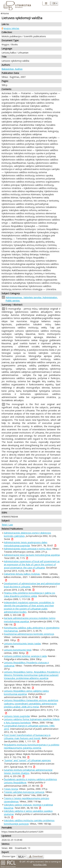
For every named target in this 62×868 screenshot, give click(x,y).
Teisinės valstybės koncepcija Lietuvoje (24, 792)
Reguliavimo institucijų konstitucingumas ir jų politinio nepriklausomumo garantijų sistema (32, 746)
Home (6, 13)
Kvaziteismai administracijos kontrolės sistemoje (29, 634)
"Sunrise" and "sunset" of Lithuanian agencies (27, 760)
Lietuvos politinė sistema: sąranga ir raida (25, 656)
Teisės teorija (11, 789)
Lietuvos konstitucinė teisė (18, 650)
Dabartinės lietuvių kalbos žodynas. (22, 574)
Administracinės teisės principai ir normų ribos (28, 549)
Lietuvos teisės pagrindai (17, 716)
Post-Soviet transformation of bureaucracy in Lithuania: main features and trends (27, 737)
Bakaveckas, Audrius (12, 69)
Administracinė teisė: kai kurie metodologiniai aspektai (32, 555)
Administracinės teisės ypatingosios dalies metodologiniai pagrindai (26, 544)
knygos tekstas (11, 28)
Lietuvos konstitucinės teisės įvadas (22, 644)
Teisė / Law (7, 525)
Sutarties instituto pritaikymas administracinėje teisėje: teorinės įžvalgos (28, 771)
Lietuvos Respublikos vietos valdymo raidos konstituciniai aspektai (26, 692)
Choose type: (9, 856)
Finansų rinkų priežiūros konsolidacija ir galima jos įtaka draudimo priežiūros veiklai (30, 594)
